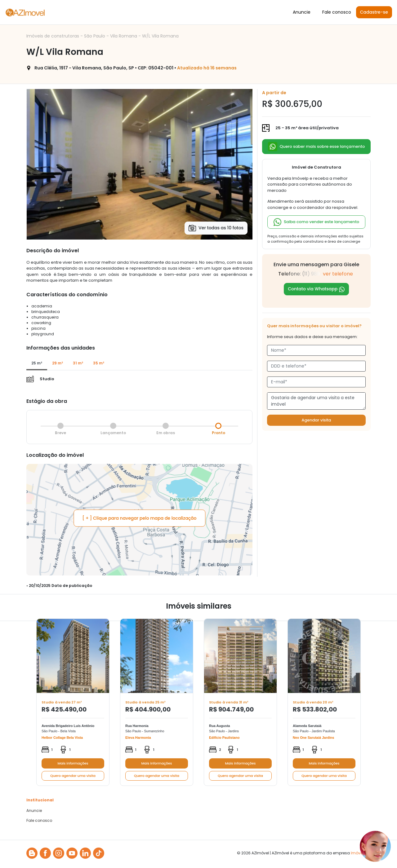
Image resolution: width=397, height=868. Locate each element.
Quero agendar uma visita (73, 776)
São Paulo (95, 36)
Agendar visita (316, 420)
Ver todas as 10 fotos (216, 228)
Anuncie (302, 12)
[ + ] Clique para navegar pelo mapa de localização (140, 518)
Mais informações (73, 763)
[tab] (37, 364)
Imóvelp (358, 853)
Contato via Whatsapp (316, 289)
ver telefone (338, 274)
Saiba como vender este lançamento (316, 222)
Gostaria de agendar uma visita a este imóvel (316, 401)
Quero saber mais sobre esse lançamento (317, 147)
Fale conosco (337, 12)
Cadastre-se (374, 12)
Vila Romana (124, 36)
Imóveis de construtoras (53, 36)
